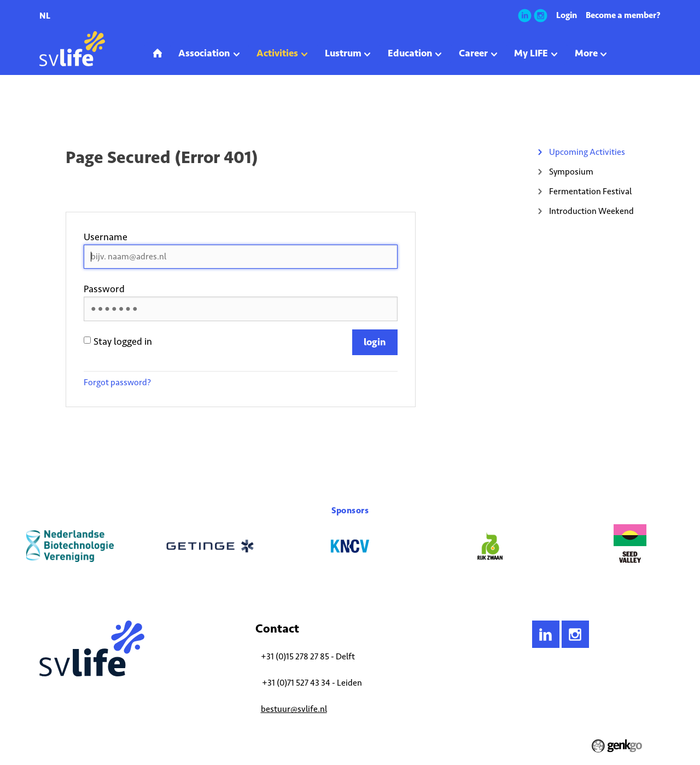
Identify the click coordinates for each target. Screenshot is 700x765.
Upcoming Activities (133, 106)
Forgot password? (117, 382)
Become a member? (623, 15)
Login (567, 15)
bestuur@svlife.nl (294, 709)
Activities (80, 106)
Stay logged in (118, 341)
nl (45, 16)
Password (104, 289)
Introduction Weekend (591, 211)
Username (106, 237)
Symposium (571, 172)
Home (48, 106)
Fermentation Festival (590, 191)
